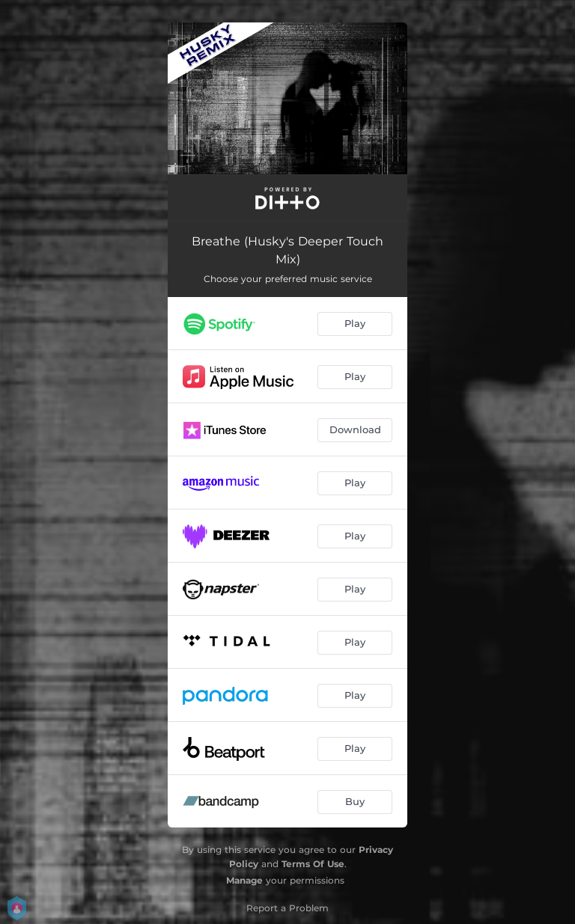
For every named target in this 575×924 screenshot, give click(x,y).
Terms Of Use (313, 864)
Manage (244, 880)
